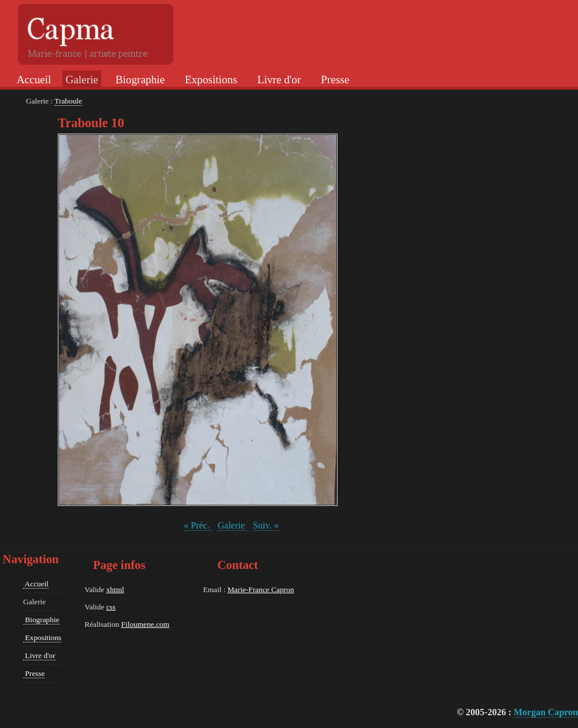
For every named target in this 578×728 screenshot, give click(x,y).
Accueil (33, 80)
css (111, 607)
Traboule (68, 101)
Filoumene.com (145, 624)
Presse (334, 80)
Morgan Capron (546, 712)
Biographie (139, 80)
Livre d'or (277, 80)
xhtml (115, 590)
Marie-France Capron (260, 590)
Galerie (233, 525)
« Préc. (198, 525)
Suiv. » (266, 525)
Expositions (210, 80)
